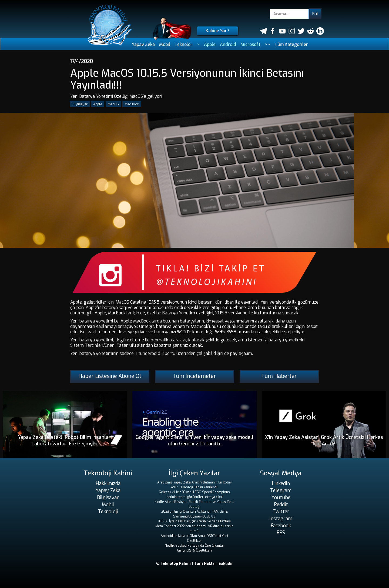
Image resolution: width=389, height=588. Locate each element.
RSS (281, 533)
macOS (113, 104)
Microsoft (250, 44)
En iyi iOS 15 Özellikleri (194, 550)
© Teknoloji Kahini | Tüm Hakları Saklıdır (195, 564)
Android (228, 44)
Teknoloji (184, 44)
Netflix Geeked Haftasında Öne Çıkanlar (194, 546)
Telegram (281, 490)
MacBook (132, 104)
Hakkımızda (108, 483)
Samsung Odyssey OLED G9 (194, 516)
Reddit (281, 505)
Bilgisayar (80, 104)
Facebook (281, 526)
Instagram (281, 519)
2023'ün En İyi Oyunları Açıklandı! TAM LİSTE (194, 512)
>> (267, 44)
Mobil (165, 44)
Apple (210, 44)
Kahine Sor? (217, 31)
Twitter (281, 512)
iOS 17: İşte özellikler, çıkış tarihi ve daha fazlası (194, 521)
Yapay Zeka (143, 44)
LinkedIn (281, 483)
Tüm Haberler (279, 376)
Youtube (281, 498)
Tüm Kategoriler (291, 44)
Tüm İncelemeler (194, 376)
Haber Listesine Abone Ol (110, 376)
